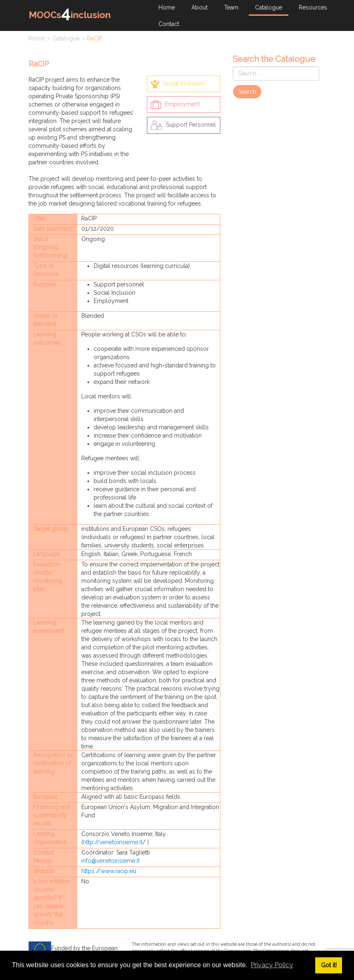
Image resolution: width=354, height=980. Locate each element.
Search (247, 92)
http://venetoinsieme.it (113, 842)
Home (37, 38)
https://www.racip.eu (109, 871)
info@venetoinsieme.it (110, 861)
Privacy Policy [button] (272, 965)
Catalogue (66, 38)
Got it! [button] (329, 965)
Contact (169, 24)
